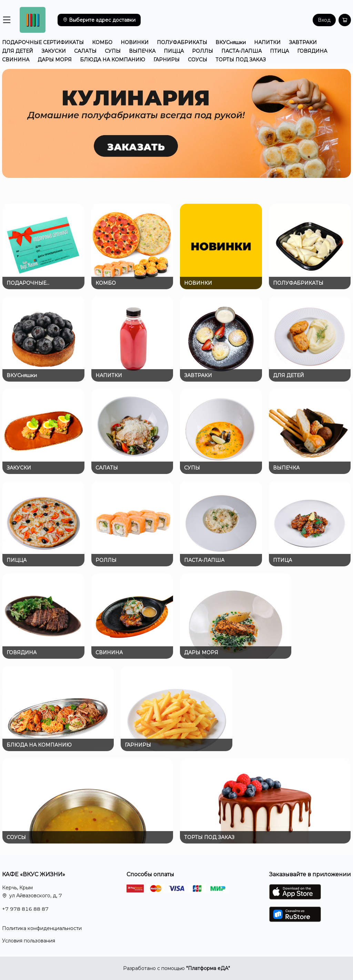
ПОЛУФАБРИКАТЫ (182, 42)
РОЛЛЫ (203, 51)
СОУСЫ (198, 60)
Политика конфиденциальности (42, 928)
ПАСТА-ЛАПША (241, 51)
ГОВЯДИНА (312, 51)
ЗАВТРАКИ (303, 42)
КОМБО (102, 42)
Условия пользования (29, 941)
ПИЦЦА (174, 51)
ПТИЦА (279, 51)
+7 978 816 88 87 (25, 909)
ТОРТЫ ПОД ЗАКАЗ (241, 60)
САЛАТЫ (85, 51)
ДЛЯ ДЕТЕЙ (18, 51)
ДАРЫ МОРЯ (55, 60)
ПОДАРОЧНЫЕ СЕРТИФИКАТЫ (43, 42)
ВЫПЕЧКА (142, 51)
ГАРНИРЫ (167, 60)
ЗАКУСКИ (54, 51)
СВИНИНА (16, 60)
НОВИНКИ (135, 42)
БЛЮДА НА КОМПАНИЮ (113, 60)
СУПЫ (113, 51)
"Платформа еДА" (208, 968)
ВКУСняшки (231, 42)
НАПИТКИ (267, 42)
